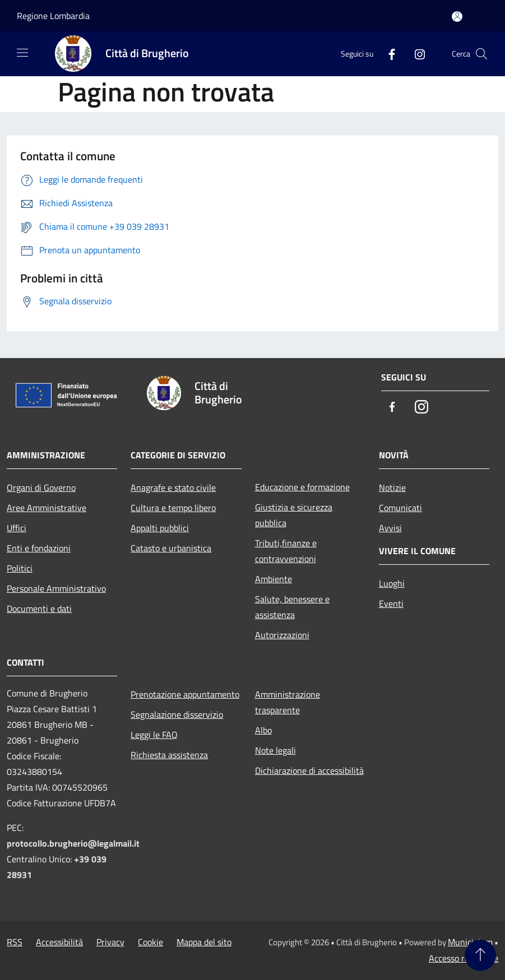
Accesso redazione (464, 958)
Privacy (110, 942)
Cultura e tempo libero (173, 508)
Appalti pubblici (160, 528)
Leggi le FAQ (154, 735)
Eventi (391, 603)
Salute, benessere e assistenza (292, 607)
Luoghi (392, 583)
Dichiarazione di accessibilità (309, 770)
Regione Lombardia (53, 16)
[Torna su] (480, 955)
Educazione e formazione (302, 487)
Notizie (392, 487)
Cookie (150, 942)
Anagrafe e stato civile (173, 487)
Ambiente (274, 579)
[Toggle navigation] (22, 53)
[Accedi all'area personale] (457, 17)
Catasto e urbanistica (171, 548)
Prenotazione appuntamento (185, 694)
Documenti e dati (39, 609)
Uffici (17, 528)
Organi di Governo (41, 487)
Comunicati (400, 508)
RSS (15, 942)
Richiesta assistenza (169, 755)
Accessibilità (59, 942)
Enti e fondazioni (39, 548)
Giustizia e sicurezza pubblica (294, 515)
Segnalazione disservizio (177, 714)
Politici (20, 568)
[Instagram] (415, 54)
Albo (263, 730)
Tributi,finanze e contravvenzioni (286, 551)
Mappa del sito (204, 942)
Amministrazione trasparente (288, 702)
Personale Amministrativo (56, 588)
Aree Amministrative (47, 508)
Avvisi (390, 528)
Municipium (470, 942)
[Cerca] (481, 54)
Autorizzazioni (282, 635)
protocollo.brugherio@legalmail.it (73, 843)
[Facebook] (387, 54)
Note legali (275, 750)
